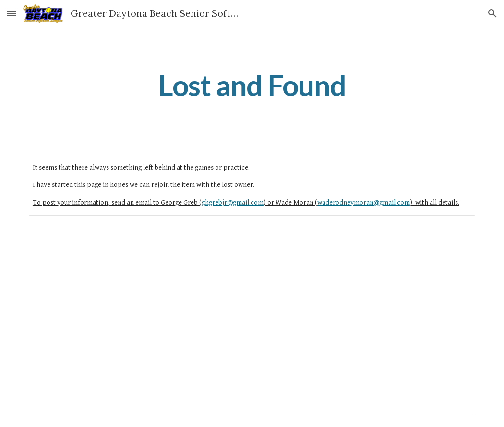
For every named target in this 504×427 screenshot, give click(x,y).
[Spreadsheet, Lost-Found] (252, 315)
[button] (12, 13)
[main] (252, 85)
